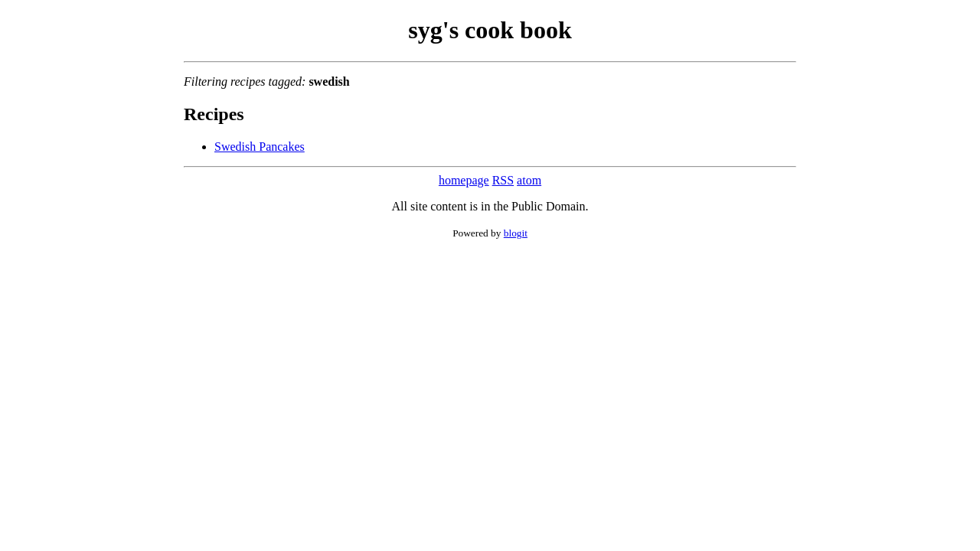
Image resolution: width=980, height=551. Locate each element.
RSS (503, 180)
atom (529, 180)
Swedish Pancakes (260, 147)
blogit (516, 233)
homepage (464, 180)
